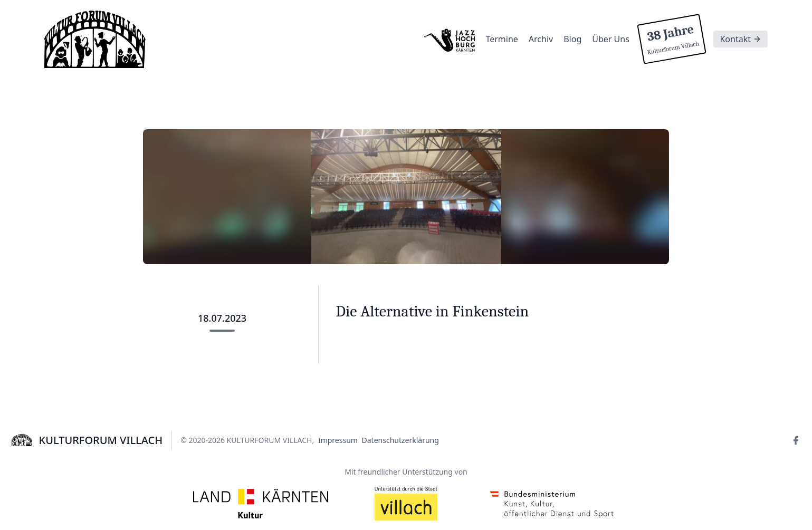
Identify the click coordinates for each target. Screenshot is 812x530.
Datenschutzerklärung (400, 440)
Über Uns (611, 39)
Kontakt (741, 39)
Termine (501, 39)
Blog (572, 39)
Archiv (541, 39)
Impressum (338, 440)
